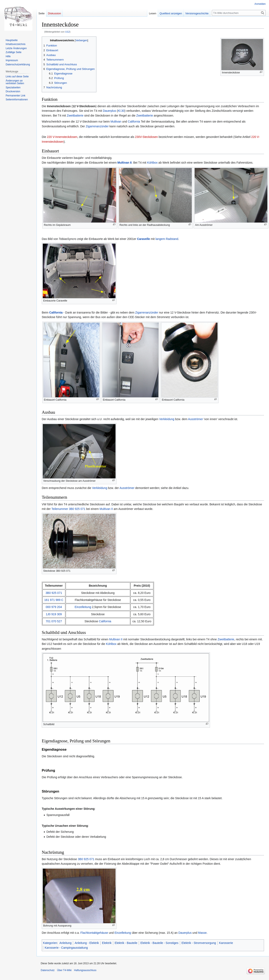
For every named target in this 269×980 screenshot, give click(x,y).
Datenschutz (48, 970)
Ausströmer (195, 419)
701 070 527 (54, 621)
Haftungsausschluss (85, 970)
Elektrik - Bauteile (126, 943)
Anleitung (65, 943)
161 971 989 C (54, 600)
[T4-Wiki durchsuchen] (239, 13)
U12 (68, 32)
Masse (202, 933)
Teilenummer (60, 509)
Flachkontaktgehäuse (94, 933)
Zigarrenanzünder (97, 126)
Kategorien (50, 943)
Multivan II (124, 163)
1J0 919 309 (54, 614)
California (134, 122)
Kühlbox (152, 163)
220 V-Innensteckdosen (62, 137)
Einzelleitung (83, 607)
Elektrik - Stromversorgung (199, 943)
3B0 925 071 (77, 509)
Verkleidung (167, 419)
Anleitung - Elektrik (87, 943)
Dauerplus (109, 111)
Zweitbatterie (75, 116)
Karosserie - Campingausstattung (66, 948)
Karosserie (226, 943)
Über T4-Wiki (64, 970)
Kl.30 (121, 111)
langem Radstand (167, 239)
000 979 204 (54, 607)
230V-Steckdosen (146, 137)
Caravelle (144, 239)
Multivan (116, 122)
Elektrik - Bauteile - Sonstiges (159, 943)
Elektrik (107, 943)
